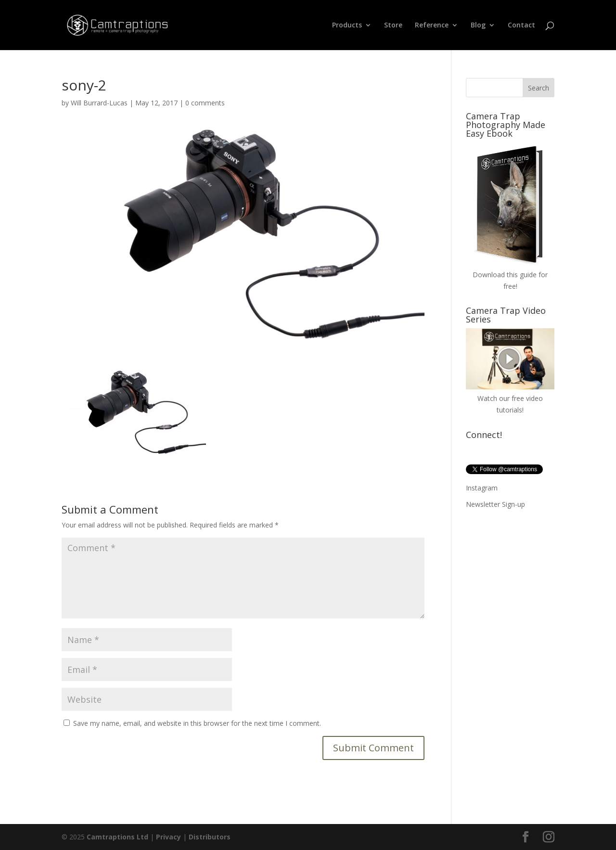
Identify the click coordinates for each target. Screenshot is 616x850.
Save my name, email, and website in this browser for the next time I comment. (197, 723)
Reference (432, 26)
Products (347, 26)
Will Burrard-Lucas (99, 103)
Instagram (482, 488)
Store (393, 26)
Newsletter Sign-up (495, 504)
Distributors (210, 837)
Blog (478, 26)
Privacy (168, 837)
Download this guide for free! (510, 275)
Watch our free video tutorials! (510, 398)
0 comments (205, 103)
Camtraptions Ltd (117, 837)
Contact (521, 26)
